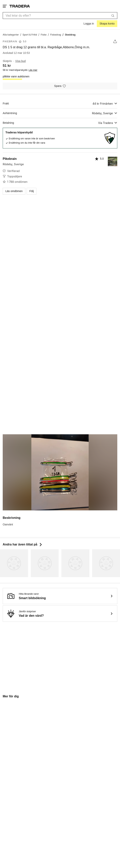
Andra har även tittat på (23, 544)
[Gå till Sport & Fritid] (30, 34)
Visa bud (21, 61)
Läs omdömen (14, 191)
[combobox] (60, 16)
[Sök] (113, 15)
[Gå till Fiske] (44, 34)
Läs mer (33, 70)
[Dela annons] (115, 41)
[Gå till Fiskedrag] (56, 34)
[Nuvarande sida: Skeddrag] (70, 34)
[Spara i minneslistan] (60, 86)
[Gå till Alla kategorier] (11, 34)
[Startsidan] (20, 6)
